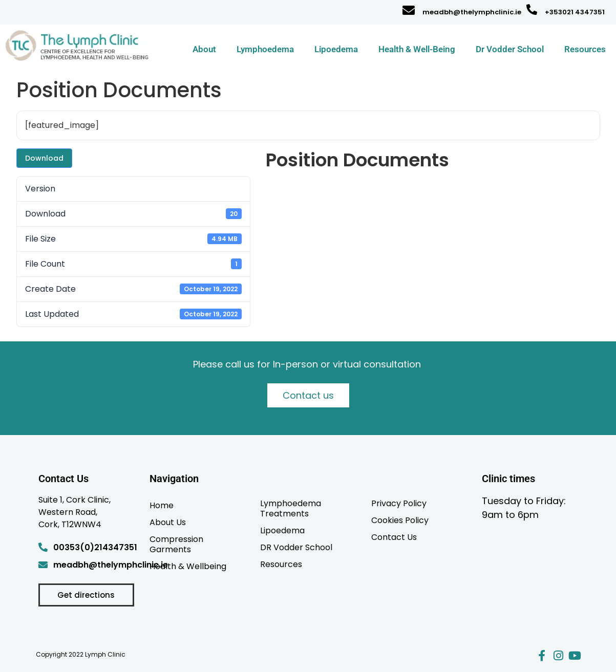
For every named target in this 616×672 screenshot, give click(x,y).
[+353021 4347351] (532, 9)
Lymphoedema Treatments (291, 508)
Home (162, 505)
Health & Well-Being (417, 49)
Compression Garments (176, 544)
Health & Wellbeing (188, 566)
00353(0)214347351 (95, 547)
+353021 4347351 (575, 12)
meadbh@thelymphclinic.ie (472, 12)
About (204, 49)
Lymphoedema (265, 49)
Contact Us (394, 537)
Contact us (308, 395)
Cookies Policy (400, 520)
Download (44, 158)
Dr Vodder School (510, 49)
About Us (168, 522)
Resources (585, 49)
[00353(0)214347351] (43, 547)
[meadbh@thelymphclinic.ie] (409, 10)
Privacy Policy (399, 503)
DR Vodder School (296, 547)
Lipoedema (336, 49)
